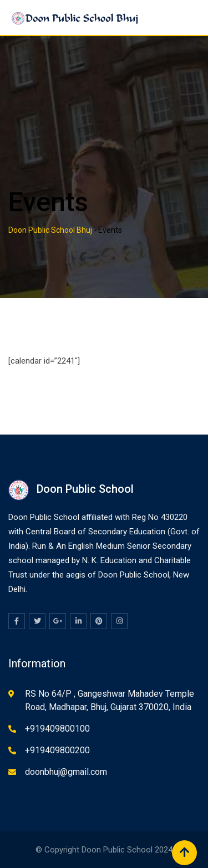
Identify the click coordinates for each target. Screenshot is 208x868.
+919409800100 (57, 729)
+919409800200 (57, 750)
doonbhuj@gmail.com (66, 772)
